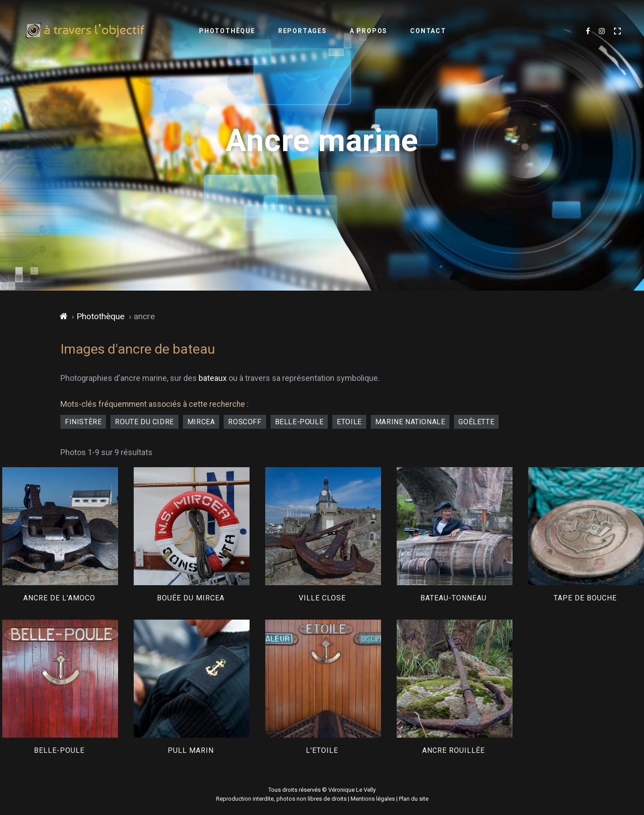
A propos (369, 31)
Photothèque (227, 31)
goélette (476, 422)
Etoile (349, 422)
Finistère (83, 422)
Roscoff (245, 422)
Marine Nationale (410, 422)
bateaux (213, 378)
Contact (428, 31)
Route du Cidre (144, 422)
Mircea (201, 422)
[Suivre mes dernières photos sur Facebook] (588, 31)
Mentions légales (373, 799)
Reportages (303, 31)
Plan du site (414, 799)
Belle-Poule (299, 422)
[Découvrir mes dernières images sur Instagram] (602, 31)
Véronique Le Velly (352, 790)
